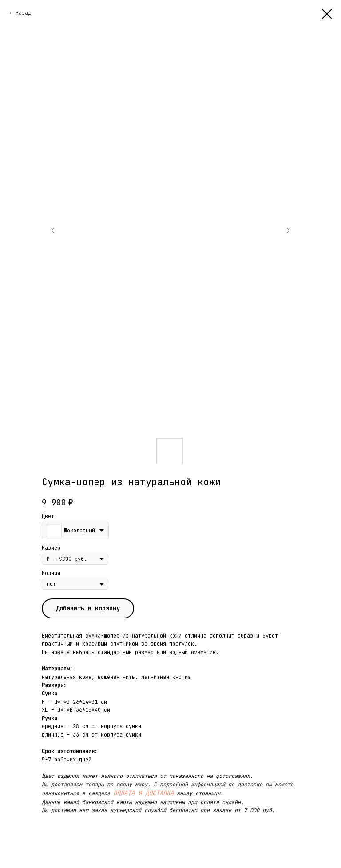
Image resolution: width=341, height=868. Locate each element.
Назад (23, 13)
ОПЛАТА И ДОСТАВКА (143, 793)
